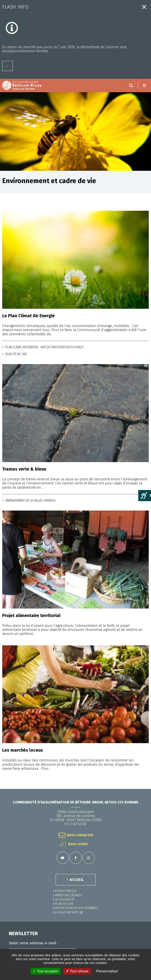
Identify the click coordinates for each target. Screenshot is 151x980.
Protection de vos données (77, 908)
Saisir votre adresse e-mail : (34, 943)
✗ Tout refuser (77, 971)
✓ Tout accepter (45, 971)
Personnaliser (107, 971)
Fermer (144, 7)
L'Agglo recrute (67, 912)
